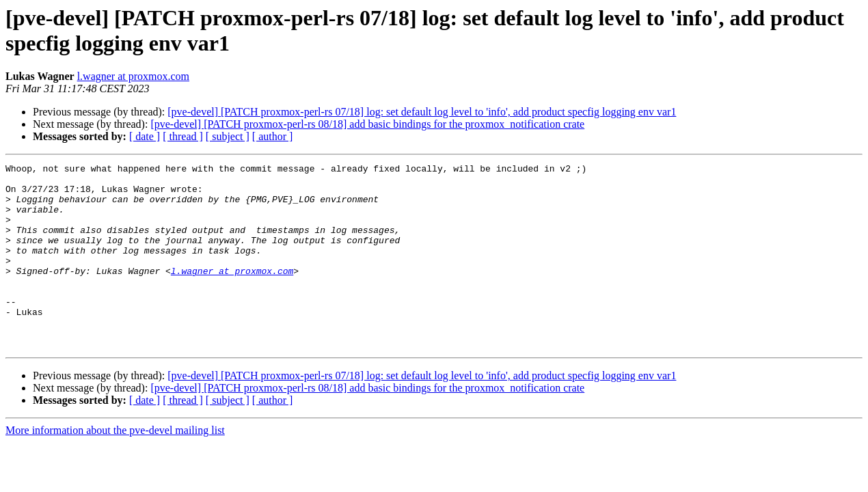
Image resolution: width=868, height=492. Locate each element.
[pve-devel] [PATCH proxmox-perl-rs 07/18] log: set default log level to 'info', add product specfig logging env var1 (422, 112)
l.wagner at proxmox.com (133, 76)
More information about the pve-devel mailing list (115, 467)
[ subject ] (228, 136)
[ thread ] (183, 136)
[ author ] (273, 136)
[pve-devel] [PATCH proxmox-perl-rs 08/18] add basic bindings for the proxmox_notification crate (367, 124)
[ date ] (145, 136)
